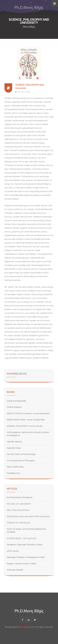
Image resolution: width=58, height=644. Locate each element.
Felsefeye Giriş (13, 473)
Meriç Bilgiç (26, 92)
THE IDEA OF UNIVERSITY (19, 504)
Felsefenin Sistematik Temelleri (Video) (25, 545)
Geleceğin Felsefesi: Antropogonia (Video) (26, 557)
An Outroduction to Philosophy (21, 461)
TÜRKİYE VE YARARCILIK (18, 523)
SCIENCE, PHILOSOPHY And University (25, 426)
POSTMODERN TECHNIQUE (20, 498)
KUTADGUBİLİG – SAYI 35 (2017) (22, 538)
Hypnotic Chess (14, 448)
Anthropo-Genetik (15, 570)
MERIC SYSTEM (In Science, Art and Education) (28, 413)
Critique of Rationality (17, 401)
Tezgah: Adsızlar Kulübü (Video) (21, 564)
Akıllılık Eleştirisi (14, 407)
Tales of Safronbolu (16, 467)
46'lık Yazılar (13, 551)
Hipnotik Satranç (14, 442)
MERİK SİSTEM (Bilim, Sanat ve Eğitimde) (26, 420)
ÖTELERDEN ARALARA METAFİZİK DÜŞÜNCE (28, 516)
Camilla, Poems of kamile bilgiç (21, 454)
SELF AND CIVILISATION (18, 510)
